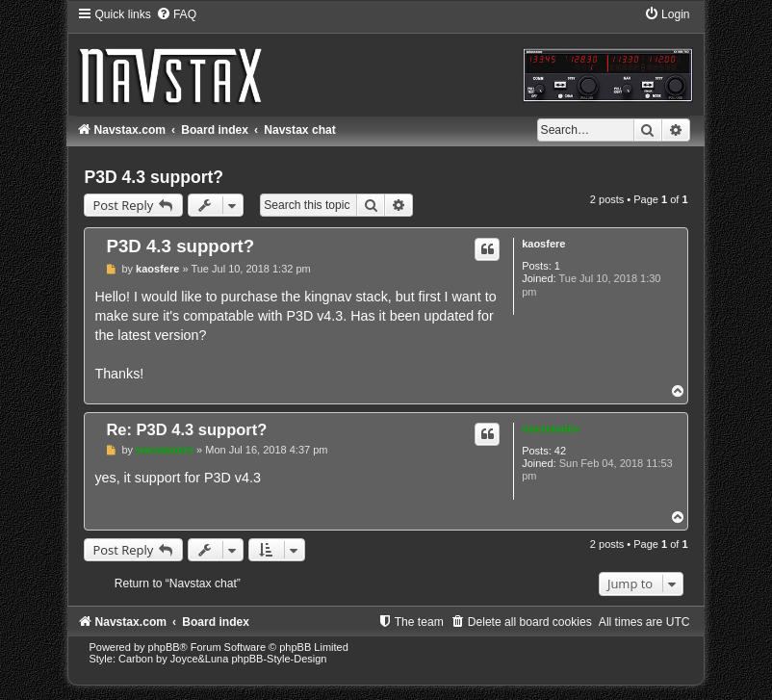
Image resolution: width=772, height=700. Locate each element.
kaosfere (543, 244)
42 (560, 451)
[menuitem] (176, 14)
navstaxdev (551, 428)
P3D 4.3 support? (154, 177)
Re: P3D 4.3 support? (186, 429)
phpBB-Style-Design (279, 659)
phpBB (164, 647)
